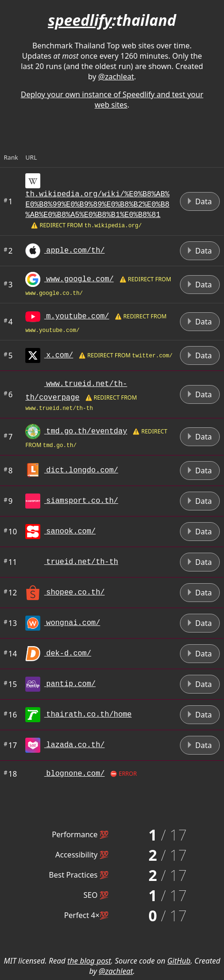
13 (10, 623)
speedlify (80, 20)
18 (10, 774)
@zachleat (116, 77)
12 (10, 593)
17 (10, 745)
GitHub (179, 961)
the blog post (89, 961)
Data (200, 201)
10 (10, 532)
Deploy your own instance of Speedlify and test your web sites (112, 100)
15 (10, 684)
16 (10, 715)
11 (10, 562)
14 (10, 654)
